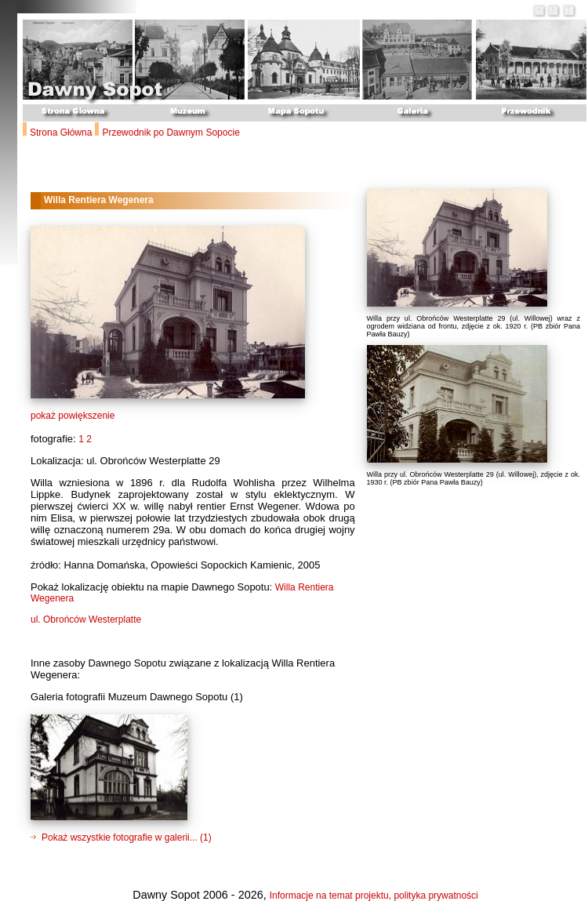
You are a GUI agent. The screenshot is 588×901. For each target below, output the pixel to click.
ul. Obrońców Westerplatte (86, 619)
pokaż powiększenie (73, 416)
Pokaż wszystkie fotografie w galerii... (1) (127, 837)
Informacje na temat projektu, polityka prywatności (374, 896)
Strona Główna (61, 133)
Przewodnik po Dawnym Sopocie (171, 133)
